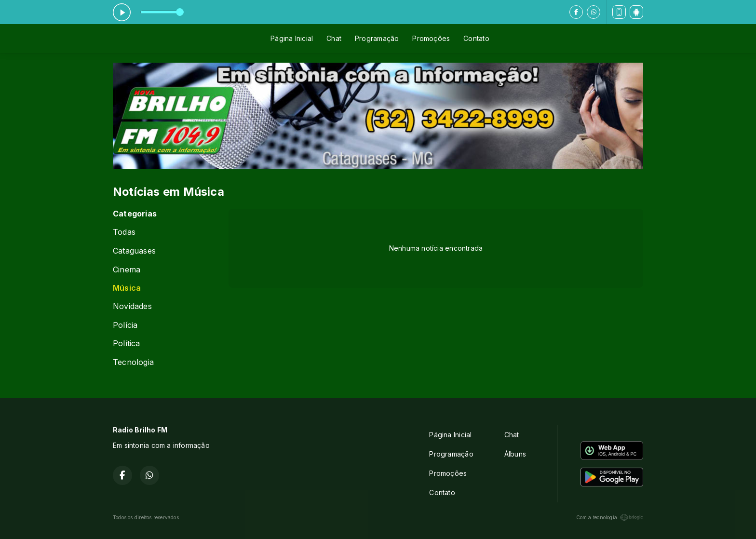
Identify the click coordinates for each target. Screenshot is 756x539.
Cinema (127, 270)
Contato (476, 38)
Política (127, 344)
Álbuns (515, 454)
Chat (334, 38)
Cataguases (134, 251)
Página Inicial (292, 38)
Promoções (431, 38)
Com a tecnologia (610, 517)
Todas (124, 232)
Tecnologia (133, 362)
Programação (377, 38)
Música (127, 288)
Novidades (132, 306)
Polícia (125, 325)
